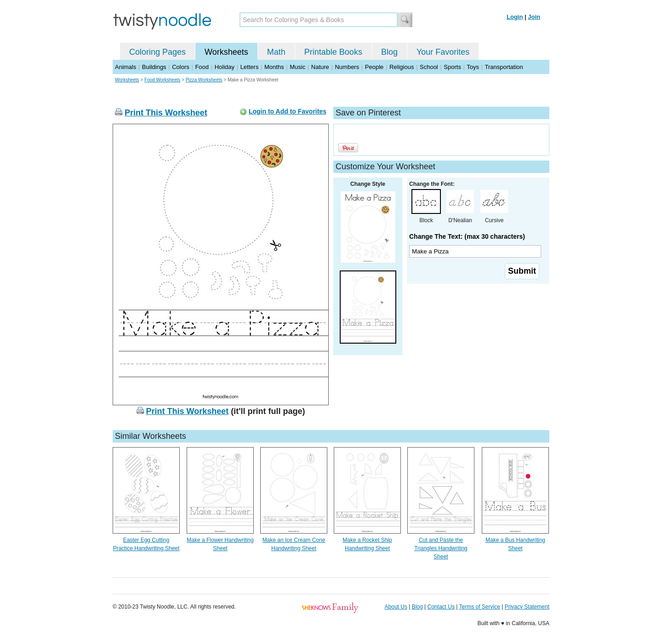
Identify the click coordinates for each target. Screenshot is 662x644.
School (429, 67)
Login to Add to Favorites (288, 111)
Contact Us (441, 607)
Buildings (154, 67)
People (374, 67)
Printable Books (333, 52)
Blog (389, 52)
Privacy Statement (527, 607)
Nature (320, 67)
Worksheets (226, 52)
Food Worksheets (162, 80)
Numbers (347, 67)
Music (297, 67)
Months (274, 67)
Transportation (504, 67)
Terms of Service (479, 607)
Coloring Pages (157, 52)
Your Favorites (443, 52)
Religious (402, 67)
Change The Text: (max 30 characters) (467, 236)
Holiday (225, 67)
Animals (126, 67)
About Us (396, 607)
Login (515, 17)
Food (202, 67)
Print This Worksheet (166, 113)
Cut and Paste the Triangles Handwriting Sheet (441, 548)
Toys (473, 67)
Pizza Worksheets (204, 80)
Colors (181, 67)
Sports (452, 67)
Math (276, 52)
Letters (250, 67)
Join (534, 17)
